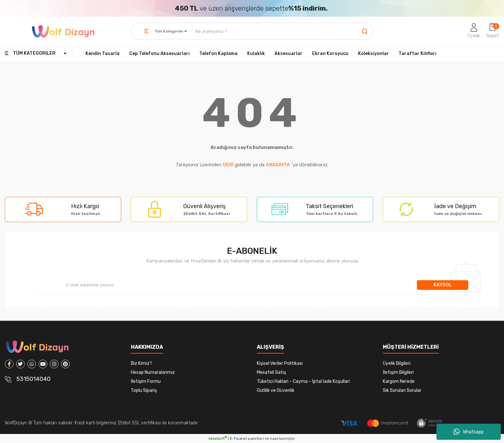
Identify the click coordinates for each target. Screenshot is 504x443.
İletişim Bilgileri (398, 372)
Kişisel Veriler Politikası (280, 363)
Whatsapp (469, 432)
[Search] (282, 31)
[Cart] (493, 31)
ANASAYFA (278, 165)
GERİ (228, 165)
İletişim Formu (146, 381)
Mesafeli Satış (271, 372)
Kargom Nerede (399, 381)
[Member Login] (474, 31)
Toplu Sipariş (144, 390)
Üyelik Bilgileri (397, 363)
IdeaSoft (218, 438)
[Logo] (63, 31)
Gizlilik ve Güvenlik (276, 390)
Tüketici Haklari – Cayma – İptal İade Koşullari (303, 381)
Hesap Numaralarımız (153, 372)
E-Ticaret (238, 438)
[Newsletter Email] (226, 285)
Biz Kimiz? (141, 363)
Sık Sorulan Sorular (402, 390)
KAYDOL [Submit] (443, 285)
